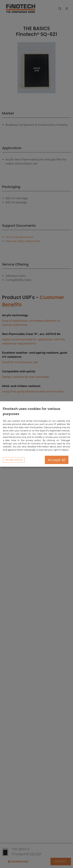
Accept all (57, 460)
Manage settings (14, 460)
